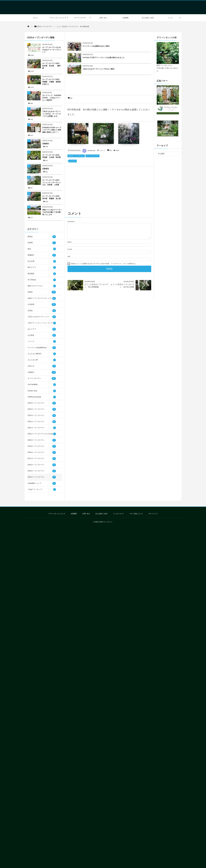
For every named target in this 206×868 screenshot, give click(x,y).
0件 (71, 98)
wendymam (89, 150)
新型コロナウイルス (42, 286)
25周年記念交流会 (42, 397)
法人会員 (42, 261)
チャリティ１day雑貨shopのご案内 (96, 46)
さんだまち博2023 (42, 354)
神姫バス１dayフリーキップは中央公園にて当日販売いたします (52, 212)
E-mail (70, 249)
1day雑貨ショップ (42, 483)
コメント (102, 150)
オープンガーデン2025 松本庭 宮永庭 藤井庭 (52, 66)
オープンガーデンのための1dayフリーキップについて (52, 50)
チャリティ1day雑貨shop (42, 348)
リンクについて (118, 514)
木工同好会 (42, 280)
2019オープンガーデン (42, 446)
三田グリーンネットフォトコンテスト (42, 323)
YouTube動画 (42, 385)
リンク (171, 18)
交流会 (42, 311)
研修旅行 (42, 255)
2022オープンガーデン (42, 422)
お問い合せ (103, 18)
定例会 (42, 292)
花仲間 (42, 243)
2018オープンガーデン (42, 452)
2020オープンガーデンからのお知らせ (42, 434)
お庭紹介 (42, 372)
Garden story (42, 391)
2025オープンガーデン (42, 403)
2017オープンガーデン (42, 459)
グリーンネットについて (58, 18)
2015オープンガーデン (42, 471)
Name (70, 242)
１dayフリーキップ (42, 490)
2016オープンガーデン (42, 465)
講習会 (42, 237)
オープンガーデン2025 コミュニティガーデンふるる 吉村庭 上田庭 (52, 182)
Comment (71, 221)
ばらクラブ (42, 329)
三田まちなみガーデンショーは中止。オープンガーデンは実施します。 (51, 114)
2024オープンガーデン (42, 409)
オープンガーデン (80, 18)
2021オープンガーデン (42, 428)
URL (69, 256)
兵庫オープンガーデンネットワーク (42, 298)
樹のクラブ (42, 267)
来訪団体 (42, 274)
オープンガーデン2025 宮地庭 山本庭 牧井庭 (52, 156)
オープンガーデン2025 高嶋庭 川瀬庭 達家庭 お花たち (52, 82)
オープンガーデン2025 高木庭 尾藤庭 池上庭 (52, 197)
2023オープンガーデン (42, 416)
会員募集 (126, 18)
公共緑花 (42, 305)
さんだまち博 (42, 360)
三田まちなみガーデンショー (42, 317)
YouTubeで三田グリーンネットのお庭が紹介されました (104, 58)
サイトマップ (153, 514)
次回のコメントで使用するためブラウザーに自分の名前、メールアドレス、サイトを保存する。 (104, 264)
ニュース (42, 341)
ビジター (73, 161)
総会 (42, 249)
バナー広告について (136, 514)
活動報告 (46, 144)
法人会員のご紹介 (148, 18)
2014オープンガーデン (76, 156)
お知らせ (42, 366)
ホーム (35, 18)
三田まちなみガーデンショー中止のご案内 (98, 69)
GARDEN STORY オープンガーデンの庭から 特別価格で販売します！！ (52, 130)
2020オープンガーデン (42, 440)
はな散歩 (42, 335)
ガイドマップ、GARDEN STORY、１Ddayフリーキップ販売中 (52, 98)
